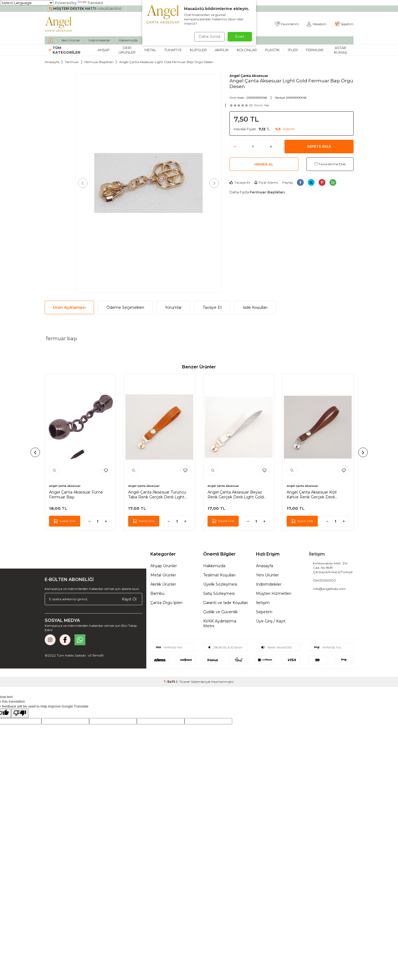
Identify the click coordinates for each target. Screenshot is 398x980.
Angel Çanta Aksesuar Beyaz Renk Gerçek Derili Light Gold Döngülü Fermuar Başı (236, 495)
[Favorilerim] (287, 24)
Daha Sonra (208, 37)
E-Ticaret (183, 682)
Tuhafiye (173, 50)
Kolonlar (247, 50)
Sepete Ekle (319, 146)
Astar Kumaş (341, 50)
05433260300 (324, 580)
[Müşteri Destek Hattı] (85, 9)
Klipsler (198, 50)
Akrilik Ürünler (163, 584)
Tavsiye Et (240, 182)
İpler (293, 50)
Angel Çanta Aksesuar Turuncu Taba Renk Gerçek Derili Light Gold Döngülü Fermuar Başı (157, 495)
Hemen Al (264, 164)
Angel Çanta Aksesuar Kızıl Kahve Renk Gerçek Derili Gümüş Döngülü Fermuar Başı (316, 495)
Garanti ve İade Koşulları (226, 603)
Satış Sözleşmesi (219, 593)
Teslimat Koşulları (219, 575)
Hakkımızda (128, 40)
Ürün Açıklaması (69, 307)
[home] (51, 40)
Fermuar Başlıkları (99, 62)
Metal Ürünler (163, 575)
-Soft (170, 682)
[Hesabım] (317, 24)
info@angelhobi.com (329, 589)
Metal (150, 50)
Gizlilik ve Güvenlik (220, 612)
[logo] (59, 24)
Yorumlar (173, 307)
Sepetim (264, 612)
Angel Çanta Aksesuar (249, 76)
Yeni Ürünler (71, 40)
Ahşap (104, 50)
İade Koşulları (255, 307)
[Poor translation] (20, 713)
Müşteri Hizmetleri (274, 593)
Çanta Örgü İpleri (166, 603)
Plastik (272, 50)
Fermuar (315, 50)
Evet (240, 37)
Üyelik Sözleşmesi (220, 584)
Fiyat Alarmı (266, 182)
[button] (84, 183)
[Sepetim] (344, 24)
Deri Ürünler (127, 50)
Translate (90, 3)
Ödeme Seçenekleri (125, 307)
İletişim (263, 603)
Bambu (157, 593)
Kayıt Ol (129, 599)
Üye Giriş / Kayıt (271, 621)
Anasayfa (52, 62)
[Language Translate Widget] (27, 3)
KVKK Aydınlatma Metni (220, 624)
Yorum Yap (261, 105)
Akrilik (222, 50)
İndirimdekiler (99, 40)
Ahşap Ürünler (164, 566)
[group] (148, 183)
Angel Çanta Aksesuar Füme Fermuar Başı (76, 495)
